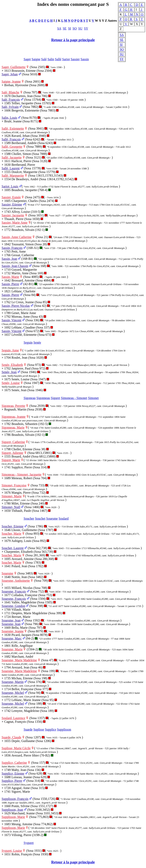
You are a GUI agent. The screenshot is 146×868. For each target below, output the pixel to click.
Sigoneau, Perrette (13, 406)
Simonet (93, 398)
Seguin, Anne (10, 350)
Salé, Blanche (10, 92)
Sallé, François (11, 139)
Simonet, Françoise (14, 485)
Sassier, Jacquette (13, 215)
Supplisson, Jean (12, 810)
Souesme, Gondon (13, 606)
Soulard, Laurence (13, 718)
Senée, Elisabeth (12, 365)
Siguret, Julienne (12, 453)
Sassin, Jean (9, 259)
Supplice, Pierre (12, 781)
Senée (37, 342)
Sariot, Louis (10, 186)
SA (122, 35)
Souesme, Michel (13, 693)
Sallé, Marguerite (13, 176)
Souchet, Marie (11, 555)
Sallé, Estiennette (13, 128)
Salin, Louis (9, 118)
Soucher (29, 518)
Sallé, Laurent (11, 168)
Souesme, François (14, 591)
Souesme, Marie (12, 649)
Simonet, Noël (11, 507)
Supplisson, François (15, 799)
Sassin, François (12, 248)
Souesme (52, 518)
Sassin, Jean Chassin (15, 266)
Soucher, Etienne (13, 526)
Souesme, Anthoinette (16, 581)
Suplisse (39, 729)
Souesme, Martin (13, 682)
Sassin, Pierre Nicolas (16, 306)
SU (122, 54)
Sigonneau (43, 398)
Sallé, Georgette (12, 147)
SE (122, 40)
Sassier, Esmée (11, 197)
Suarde (28, 729)
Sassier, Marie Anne (15, 223)
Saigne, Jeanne (11, 81)
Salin (51, 59)
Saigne (36, 59)
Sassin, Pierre (10, 284)
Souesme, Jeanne (13, 631)
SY (122, 59)
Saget (27, 59)
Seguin (28, 342)
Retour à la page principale (73, 40)
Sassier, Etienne (12, 204)
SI (121, 45)
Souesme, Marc (12, 638)
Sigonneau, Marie (13, 427)
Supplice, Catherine (14, 763)
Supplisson (64, 729)
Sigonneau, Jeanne (14, 417)
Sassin (85, 59)
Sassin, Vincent (11, 320)
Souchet (40, 518)
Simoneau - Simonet (74, 398)
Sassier (75, 59)
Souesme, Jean (11, 620)
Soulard (64, 518)
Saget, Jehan (10, 74)
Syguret (29, 843)
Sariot (66, 59)
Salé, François (11, 100)
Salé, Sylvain (10, 107)
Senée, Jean (9, 372)
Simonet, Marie (12, 496)
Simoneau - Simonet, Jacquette (22, 474)
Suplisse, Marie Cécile (16, 748)
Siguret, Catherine (13, 442)
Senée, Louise (11, 383)
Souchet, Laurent (13, 548)
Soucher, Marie (11, 534)
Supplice (50, 729)
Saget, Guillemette (14, 67)
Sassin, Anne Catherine (17, 237)
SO (122, 49)
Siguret (56, 398)
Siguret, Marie (11, 460)
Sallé (58, 59)
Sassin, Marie (10, 277)
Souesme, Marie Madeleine (19, 660)
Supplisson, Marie (13, 817)
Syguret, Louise (12, 851)
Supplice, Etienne (13, 773)
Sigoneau (30, 398)
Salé (44, 59)
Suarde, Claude (11, 737)
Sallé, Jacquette (12, 157)
